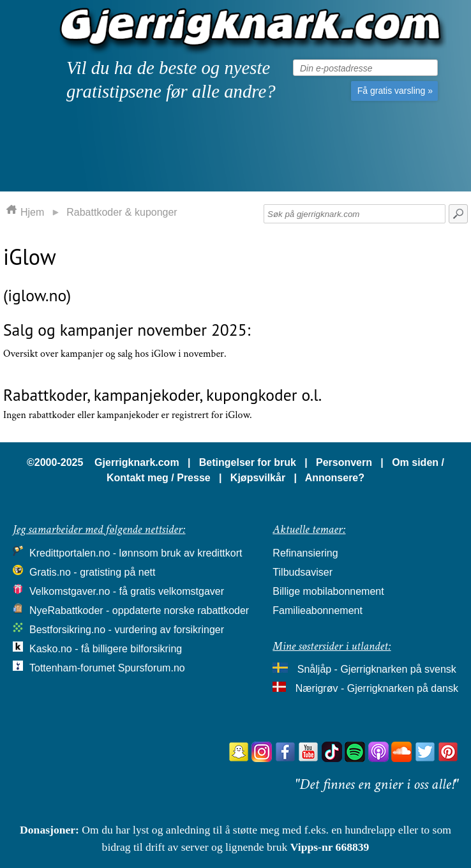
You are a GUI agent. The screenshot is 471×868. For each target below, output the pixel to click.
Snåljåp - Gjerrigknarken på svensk (377, 669)
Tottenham (53, 668)
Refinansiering (305, 553)
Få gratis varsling (395, 91)
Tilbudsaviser (303, 572)
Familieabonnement (318, 610)
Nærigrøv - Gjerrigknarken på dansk (377, 688)
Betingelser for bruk (248, 462)
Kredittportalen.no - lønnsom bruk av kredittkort (136, 553)
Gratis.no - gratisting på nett (92, 572)
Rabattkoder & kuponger (122, 212)
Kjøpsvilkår (258, 478)
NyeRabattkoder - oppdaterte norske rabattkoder (139, 610)
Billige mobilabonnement (328, 591)
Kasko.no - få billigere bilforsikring (106, 649)
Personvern (344, 462)
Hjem (32, 212)
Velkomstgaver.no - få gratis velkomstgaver (127, 591)
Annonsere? (335, 478)
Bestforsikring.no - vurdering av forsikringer (127, 630)
